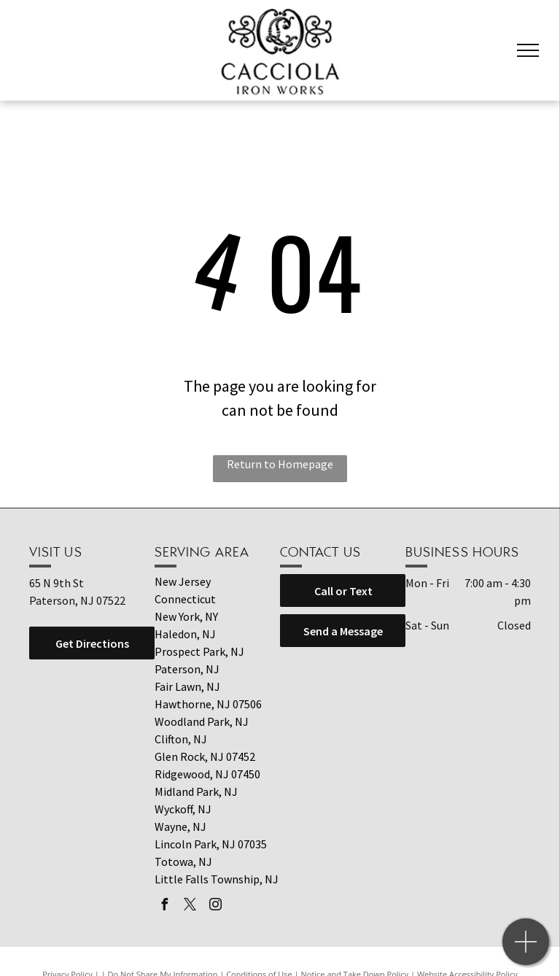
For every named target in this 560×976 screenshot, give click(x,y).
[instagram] (215, 906)
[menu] (528, 50)
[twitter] (190, 906)
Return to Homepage (280, 464)
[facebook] (164, 906)
